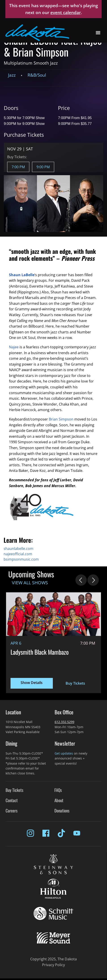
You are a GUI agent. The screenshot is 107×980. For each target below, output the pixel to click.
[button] (98, 33)
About (59, 800)
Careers (12, 811)
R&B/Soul (37, 75)
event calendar (66, 12)
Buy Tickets (75, 683)
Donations (62, 811)
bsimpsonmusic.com (21, 559)
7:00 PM (18, 167)
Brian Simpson (61, 419)
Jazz (12, 75)
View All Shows (30, 583)
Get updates (64, 753)
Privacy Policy (53, 965)
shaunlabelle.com (18, 549)
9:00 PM (43, 167)
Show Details (32, 683)
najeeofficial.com (18, 554)
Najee (14, 347)
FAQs (58, 790)
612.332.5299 (64, 722)
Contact (12, 800)
